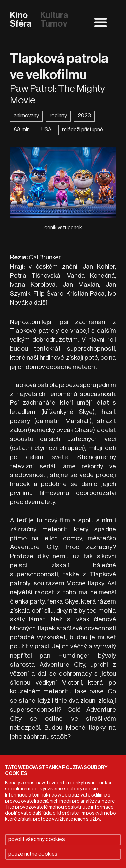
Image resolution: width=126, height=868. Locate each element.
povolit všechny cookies (37, 839)
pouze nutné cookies (33, 854)
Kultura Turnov (54, 20)
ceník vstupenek (63, 228)
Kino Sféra (21, 20)
